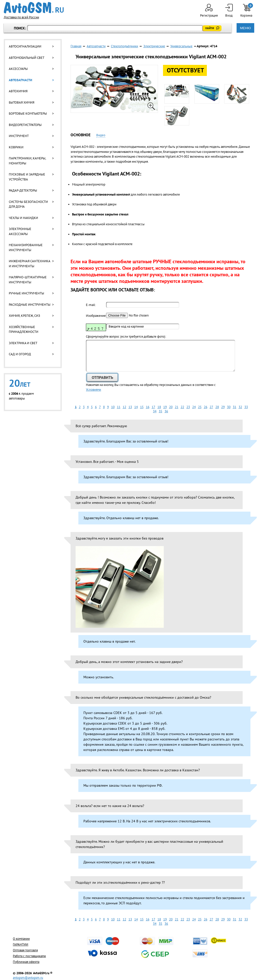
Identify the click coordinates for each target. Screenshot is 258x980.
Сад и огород (20, 354)
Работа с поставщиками (29, 956)
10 (113, 407)
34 (155, 411)
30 (229, 407)
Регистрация (209, 11)
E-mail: (91, 305)
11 (119, 407)
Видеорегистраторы (25, 125)
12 (124, 407)
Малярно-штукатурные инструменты (28, 280)
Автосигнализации (25, 46)
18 (159, 407)
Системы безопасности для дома (28, 204)
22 (182, 407)
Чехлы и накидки (23, 218)
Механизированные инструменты (26, 248)
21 (177, 407)
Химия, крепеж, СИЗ (24, 316)
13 (130, 407)
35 (160, 411)
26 (206, 407)
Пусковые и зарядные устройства (27, 177)
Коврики (16, 147)
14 (136, 407)
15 (142, 407)
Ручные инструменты (26, 293)
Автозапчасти (21, 80)
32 (240, 407)
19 (165, 407)
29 (223, 407)
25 (200, 407)
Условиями (93, 390)
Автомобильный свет (27, 58)
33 (246, 407)
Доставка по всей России (21, 17)
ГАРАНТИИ (21, 944)
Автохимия (18, 91)
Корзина (247, 11)
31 (235, 407)
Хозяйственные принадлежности (24, 329)
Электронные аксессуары (20, 231)
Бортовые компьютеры (28, 114)
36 (166, 411)
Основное (80, 135)
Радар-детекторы (23, 190)
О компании (21, 939)
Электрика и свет (23, 343)
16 (148, 407)
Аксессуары (18, 69)
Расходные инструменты (30, 305)
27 (211, 407)
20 (171, 407)
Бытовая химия (22, 102)
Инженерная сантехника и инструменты (29, 264)
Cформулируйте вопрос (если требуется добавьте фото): (126, 337)
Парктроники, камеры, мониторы (27, 161)
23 (188, 407)
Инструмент (19, 136)
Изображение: (96, 316)
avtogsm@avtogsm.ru (28, 978)
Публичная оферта (26, 962)
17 (153, 407)
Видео (101, 135)
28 (217, 407)
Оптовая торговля (25, 950)
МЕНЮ (245, 28)
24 (194, 407)
